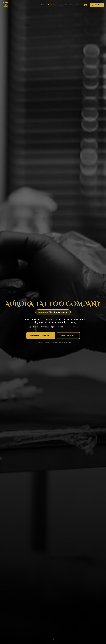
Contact (78, 5)
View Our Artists (68, 335)
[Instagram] (85, 5)
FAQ (59, 5)
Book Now (97, 5)
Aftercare (68, 5)
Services (51, 5)
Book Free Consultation (41, 335)
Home (43, 5)
